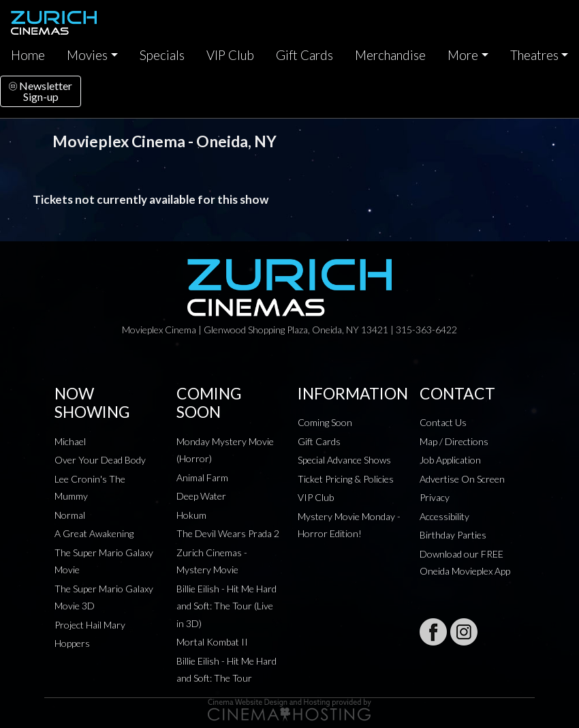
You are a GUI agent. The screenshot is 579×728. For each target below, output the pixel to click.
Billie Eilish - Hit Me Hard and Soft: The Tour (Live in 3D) (226, 606)
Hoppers (72, 643)
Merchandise (390, 55)
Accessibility (444, 516)
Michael (70, 441)
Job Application (450, 460)
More (463, 55)
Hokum (191, 515)
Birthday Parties (453, 535)
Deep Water (201, 496)
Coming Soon (325, 422)
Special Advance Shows (344, 460)
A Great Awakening (94, 533)
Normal (70, 515)
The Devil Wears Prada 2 (228, 533)
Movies (87, 55)
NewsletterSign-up (41, 91)
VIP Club (230, 55)
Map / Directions (454, 441)
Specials (162, 55)
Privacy (435, 497)
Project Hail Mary (90, 625)
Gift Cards (304, 55)
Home (28, 55)
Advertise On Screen (462, 479)
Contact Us (443, 422)
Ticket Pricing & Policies (346, 479)
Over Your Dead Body (100, 460)
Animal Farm (202, 477)
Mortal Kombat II (212, 642)
